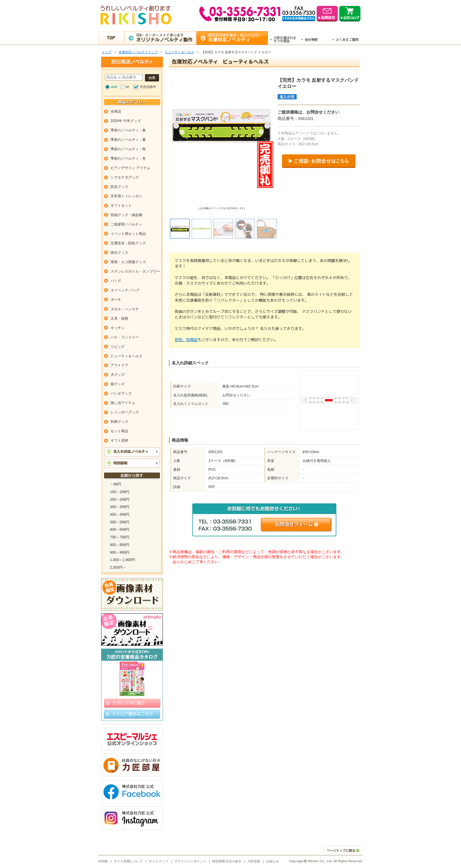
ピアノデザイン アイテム (130, 168)
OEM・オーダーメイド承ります (166, 38)
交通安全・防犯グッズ (128, 243)
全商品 (116, 111)
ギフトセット (121, 206)
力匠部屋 (254, 861)
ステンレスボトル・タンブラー (135, 271)
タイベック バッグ (125, 290)
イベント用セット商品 (128, 234)
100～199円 (120, 492)
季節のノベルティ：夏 (128, 140)
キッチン (118, 328)
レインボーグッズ (125, 412)
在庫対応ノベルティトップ (138, 52)
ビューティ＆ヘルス (179, 52)
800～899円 (120, 545)
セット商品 (119, 431)
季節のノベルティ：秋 (128, 149)
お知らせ (273, 861)
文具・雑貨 (119, 318)
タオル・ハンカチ (125, 309)
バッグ (116, 281)
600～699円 (120, 530)
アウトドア (119, 365)
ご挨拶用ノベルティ (126, 224)
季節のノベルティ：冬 (128, 158)
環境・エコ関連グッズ (128, 262)
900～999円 (120, 552)
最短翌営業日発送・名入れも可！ (238, 38)
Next (267, 126)
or (127, 87)
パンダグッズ (121, 393)
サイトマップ (158, 861)
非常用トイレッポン (126, 196)
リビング (118, 347)
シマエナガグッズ (125, 177)
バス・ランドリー (125, 337)
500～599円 (120, 522)
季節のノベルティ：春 (128, 130)
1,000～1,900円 (123, 560)
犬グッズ (118, 375)
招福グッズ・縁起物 (126, 215)
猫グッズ (118, 384)
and (114, 87)
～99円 (116, 484)
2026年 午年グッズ (126, 121)
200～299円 (120, 500)
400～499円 (120, 515)
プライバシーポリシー (190, 861)
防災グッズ (119, 187)
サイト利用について (128, 861)
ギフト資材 (119, 440)
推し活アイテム (123, 403)
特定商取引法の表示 (227, 861)
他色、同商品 (186, 340)
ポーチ (116, 300)
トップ (107, 52)
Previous (176, 126)
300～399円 (120, 507)
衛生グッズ (119, 253)
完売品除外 (148, 87)
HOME (103, 861)
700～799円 (120, 537)
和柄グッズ (119, 422)
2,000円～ (118, 567)
